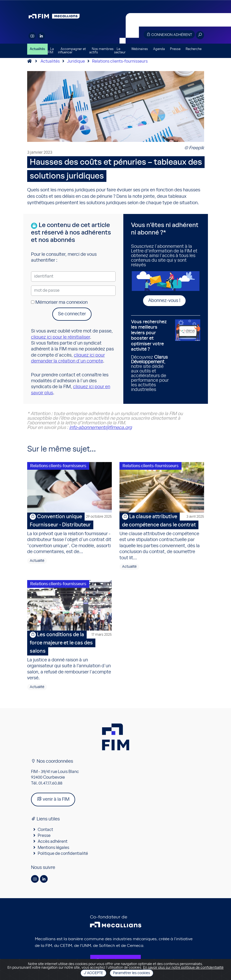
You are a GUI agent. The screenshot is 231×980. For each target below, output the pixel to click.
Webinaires (140, 49)
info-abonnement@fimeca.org (101, 428)
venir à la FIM (53, 800)
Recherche (194, 49)
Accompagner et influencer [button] (72, 51)
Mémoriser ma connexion (59, 302)
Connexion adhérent (169, 35)
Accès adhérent (53, 842)
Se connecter (72, 314)
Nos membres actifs (101, 51)
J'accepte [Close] (93, 973)
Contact (45, 830)
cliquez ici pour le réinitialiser (61, 337)
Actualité (37, 561)
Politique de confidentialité (63, 854)
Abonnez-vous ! (164, 301)
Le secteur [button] (120, 51)
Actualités (37, 49)
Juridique (76, 61)
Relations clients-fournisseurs (120, 61)
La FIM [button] (51, 51)
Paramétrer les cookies (132, 973)
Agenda (159, 49)
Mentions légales (53, 848)
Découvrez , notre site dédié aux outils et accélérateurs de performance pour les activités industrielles (151, 356)
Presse (175, 49)
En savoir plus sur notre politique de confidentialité (183, 968)
